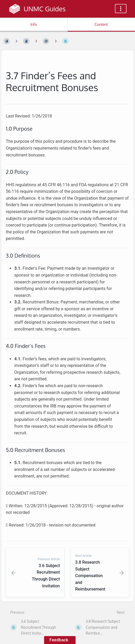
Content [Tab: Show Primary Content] (101, 24)
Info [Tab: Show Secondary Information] (34, 24)
